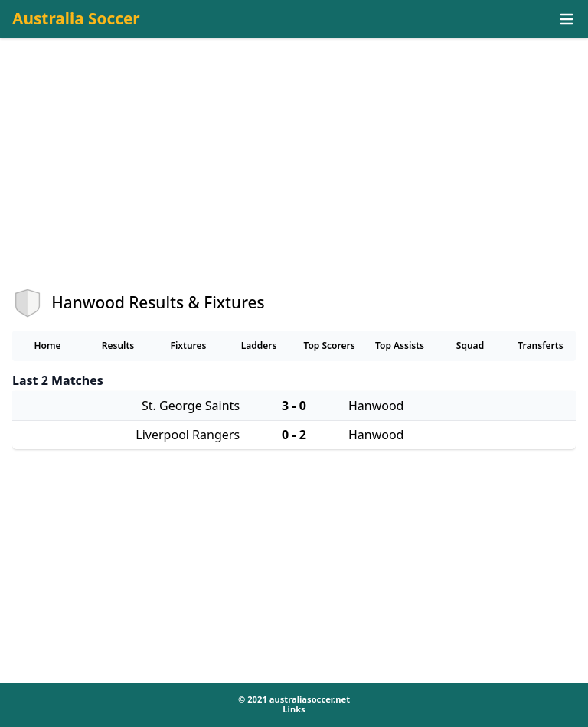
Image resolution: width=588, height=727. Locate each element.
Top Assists (400, 346)
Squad (470, 346)
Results (118, 346)
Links (294, 709)
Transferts (540, 346)
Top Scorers (329, 346)
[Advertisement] (294, 177)
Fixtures (188, 346)
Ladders (259, 346)
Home (47, 346)
